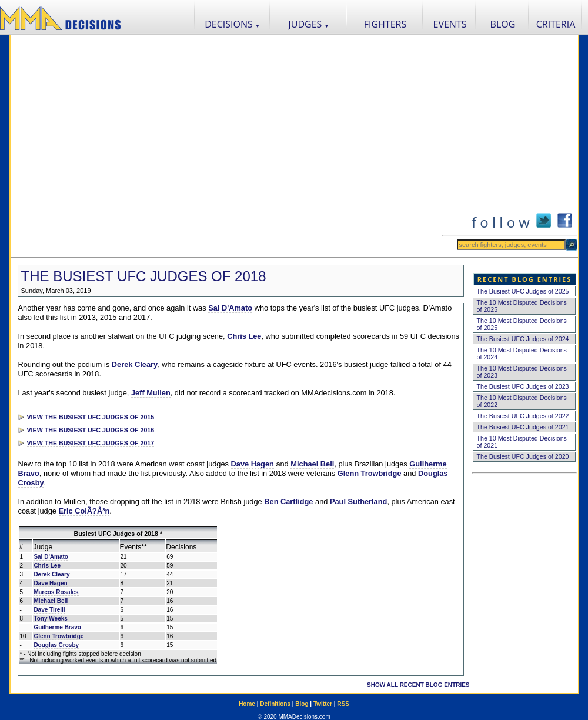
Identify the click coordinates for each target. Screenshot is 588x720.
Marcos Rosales (56, 592)
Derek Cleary (135, 364)
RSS (343, 704)
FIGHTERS (385, 24)
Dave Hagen (253, 464)
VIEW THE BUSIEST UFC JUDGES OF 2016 (91, 430)
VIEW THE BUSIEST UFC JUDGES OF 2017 (91, 443)
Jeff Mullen (151, 393)
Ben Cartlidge (288, 501)
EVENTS (450, 24)
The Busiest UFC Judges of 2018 (144, 276)
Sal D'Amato (230, 308)
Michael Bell (312, 464)
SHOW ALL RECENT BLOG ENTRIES (418, 685)
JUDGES (309, 24)
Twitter (323, 704)
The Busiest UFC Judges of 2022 (523, 416)
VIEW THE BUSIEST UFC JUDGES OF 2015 (91, 417)
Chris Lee (244, 336)
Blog (302, 704)
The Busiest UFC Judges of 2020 (523, 456)
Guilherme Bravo (57, 627)
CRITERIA (556, 24)
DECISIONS (232, 24)
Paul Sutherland (358, 501)
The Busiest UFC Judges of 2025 (523, 291)
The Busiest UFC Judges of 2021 (523, 427)
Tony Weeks (50, 619)
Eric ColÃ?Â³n (84, 511)
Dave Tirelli (49, 610)
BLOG (503, 24)
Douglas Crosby (56, 645)
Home (247, 704)
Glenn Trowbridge (370, 473)
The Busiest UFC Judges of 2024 (523, 339)
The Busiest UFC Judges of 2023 (523, 386)
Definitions (275, 704)
